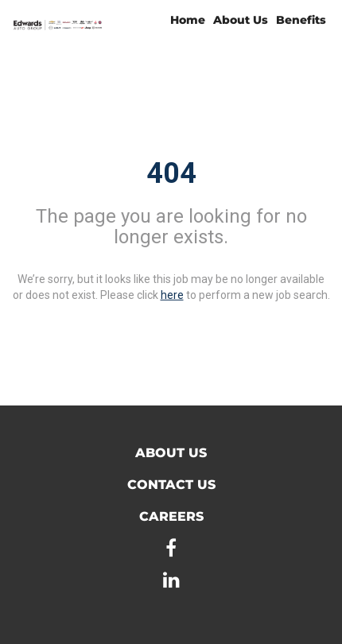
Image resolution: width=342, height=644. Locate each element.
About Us (241, 20)
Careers (171, 516)
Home (188, 20)
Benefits (301, 20)
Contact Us (171, 485)
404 (171, 173)
